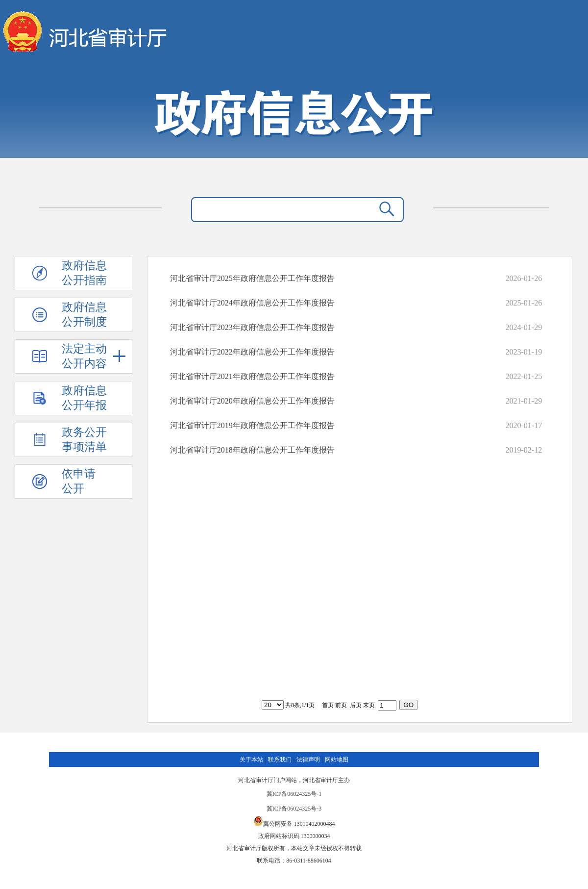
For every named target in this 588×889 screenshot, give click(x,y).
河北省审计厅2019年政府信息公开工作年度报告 (252, 425)
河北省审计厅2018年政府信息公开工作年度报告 (252, 450)
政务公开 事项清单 (84, 440)
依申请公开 (79, 481)
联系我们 (280, 760)
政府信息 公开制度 (84, 315)
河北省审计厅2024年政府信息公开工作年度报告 (252, 303)
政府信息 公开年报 (84, 398)
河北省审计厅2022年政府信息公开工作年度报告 (252, 352)
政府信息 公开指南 (84, 273)
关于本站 (251, 760)
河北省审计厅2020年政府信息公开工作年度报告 (252, 401)
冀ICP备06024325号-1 (294, 794)
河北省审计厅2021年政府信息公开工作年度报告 (252, 376)
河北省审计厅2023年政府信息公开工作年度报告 (252, 327)
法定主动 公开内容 (94, 356)
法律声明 (308, 760)
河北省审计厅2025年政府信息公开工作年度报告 (252, 278)
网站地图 (337, 760)
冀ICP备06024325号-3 (294, 809)
